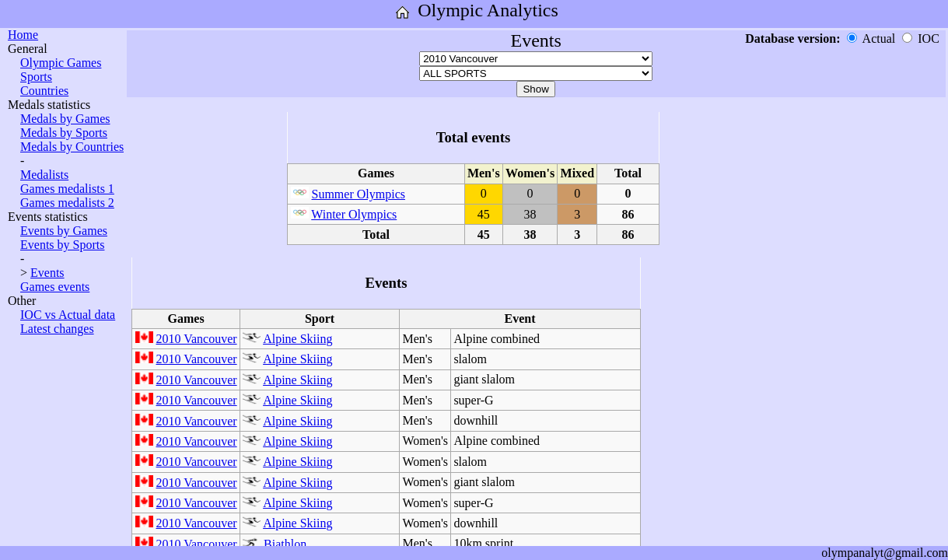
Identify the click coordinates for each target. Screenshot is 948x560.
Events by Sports (62, 245)
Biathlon (285, 544)
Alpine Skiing (297, 339)
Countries (44, 91)
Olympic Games (61, 63)
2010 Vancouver (197, 339)
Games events (55, 287)
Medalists (44, 175)
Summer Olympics (359, 194)
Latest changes (57, 329)
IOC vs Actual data (68, 315)
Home (23, 35)
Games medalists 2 (67, 203)
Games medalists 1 (67, 189)
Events (47, 273)
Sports (36, 77)
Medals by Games (65, 119)
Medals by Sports (64, 133)
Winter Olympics (354, 214)
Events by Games (64, 231)
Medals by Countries (72, 147)
